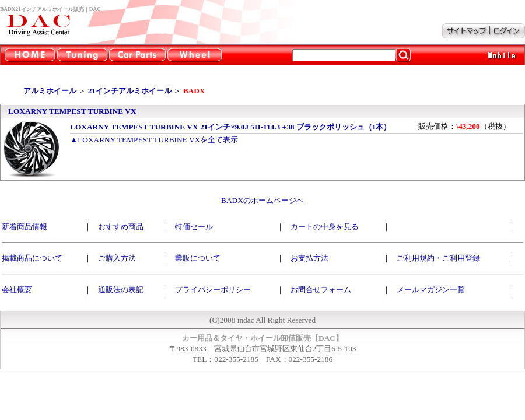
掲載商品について (32, 258)
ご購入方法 (117, 258)
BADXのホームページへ (262, 200)
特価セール (194, 227)
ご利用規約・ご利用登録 (438, 258)
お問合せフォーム (321, 290)
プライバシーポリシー (213, 290)
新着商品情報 (24, 227)
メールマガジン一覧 (431, 290)
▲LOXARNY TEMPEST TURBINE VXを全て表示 (154, 140)
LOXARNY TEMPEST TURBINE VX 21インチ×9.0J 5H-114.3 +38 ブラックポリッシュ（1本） (230, 127)
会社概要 (17, 290)
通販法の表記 (121, 290)
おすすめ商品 (121, 227)
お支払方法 (309, 258)
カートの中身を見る (325, 227)
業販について (198, 258)
